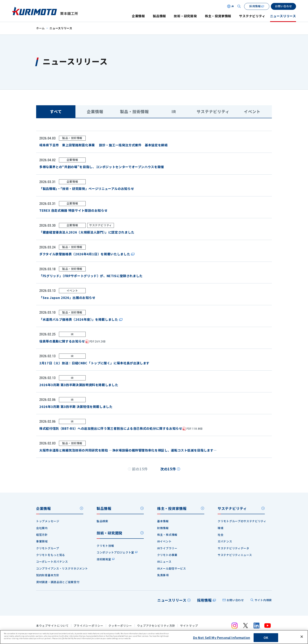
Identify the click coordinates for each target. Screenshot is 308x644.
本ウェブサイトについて (52, 626)
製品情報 (159, 16)
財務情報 (163, 528)
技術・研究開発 (185, 16)
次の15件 (168, 469)
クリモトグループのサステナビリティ (242, 521)
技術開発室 (104, 559)
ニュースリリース (283, 16)
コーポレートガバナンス (52, 562)
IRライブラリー (167, 548)
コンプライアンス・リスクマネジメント (62, 568)
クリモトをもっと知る (51, 555)
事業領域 (42, 541)
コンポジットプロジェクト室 (115, 552)
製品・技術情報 (134, 111)
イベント (252, 111)
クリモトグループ (48, 548)
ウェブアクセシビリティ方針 (156, 626)
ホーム (40, 28)
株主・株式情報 (167, 535)
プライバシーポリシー (88, 626)
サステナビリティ (252, 16)
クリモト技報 (105, 546)
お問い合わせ (235, 600)
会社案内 (42, 528)
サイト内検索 (263, 600)
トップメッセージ (48, 521)
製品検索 (102, 521)
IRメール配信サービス (172, 568)
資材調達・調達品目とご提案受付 (58, 582)
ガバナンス (225, 541)
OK (266, 638)
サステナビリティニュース (235, 555)
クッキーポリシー (120, 626)
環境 (220, 528)
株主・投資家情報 (218, 16)
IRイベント (164, 541)
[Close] (302, 637)
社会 (220, 535)
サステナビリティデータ (233, 548)
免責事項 (163, 575)
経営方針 (42, 535)
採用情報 (204, 600)
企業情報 (138, 16)
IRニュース (164, 562)
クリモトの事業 (167, 555)
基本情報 (163, 521)
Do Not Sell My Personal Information (222, 638)
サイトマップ (189, 626)
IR (174, 111)
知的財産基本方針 (48, 575)
